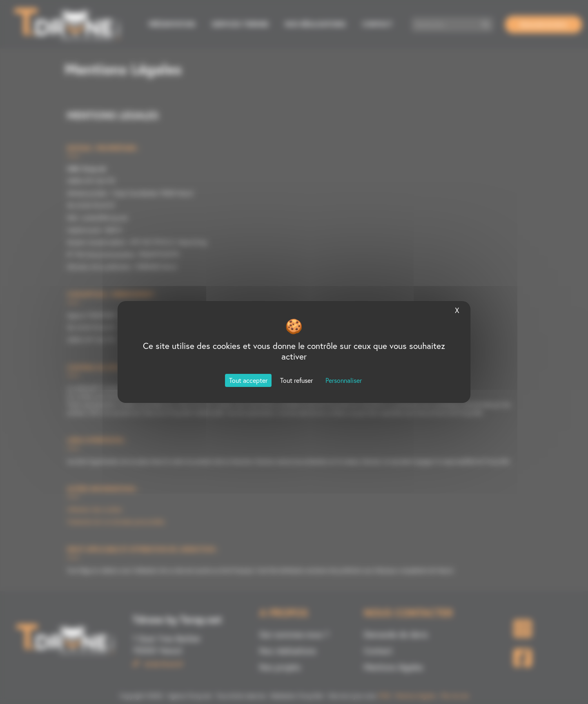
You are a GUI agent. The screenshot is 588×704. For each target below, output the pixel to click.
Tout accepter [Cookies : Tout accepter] (248, 380)
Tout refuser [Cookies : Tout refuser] (296, 380)
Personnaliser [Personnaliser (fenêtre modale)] (344, 380)
